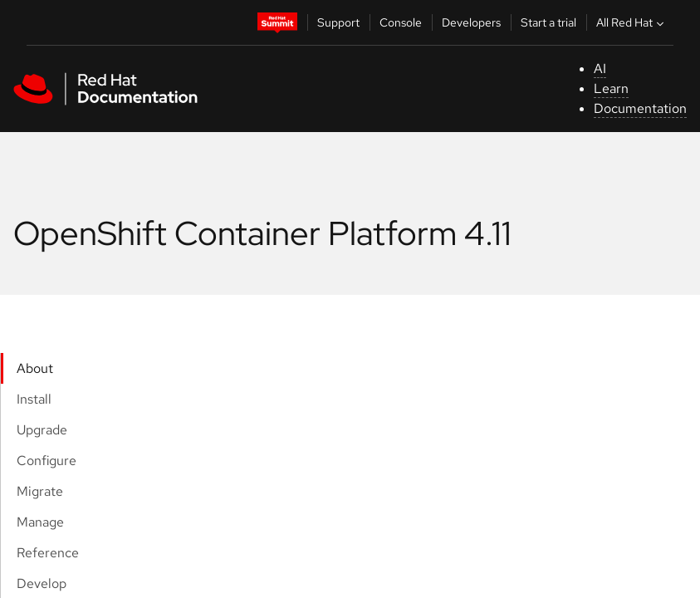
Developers (471, 22)
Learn (611, 88)
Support (338, 22)
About (35, 368)
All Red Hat (632, 22)
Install (34, 399)
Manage (40, 522)
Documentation (640, 108)
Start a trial (548, 22)
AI (600, 69)
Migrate (40, 491)
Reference (48, 553)
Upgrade (42, 430)
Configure (47, 461)
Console (401, 22)
